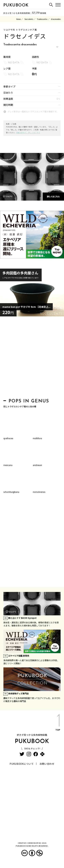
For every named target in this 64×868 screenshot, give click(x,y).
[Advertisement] (32, 358)
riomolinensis (39, 492)
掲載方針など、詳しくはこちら (28, 133)
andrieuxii (37, 465)
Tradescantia (42, 19)
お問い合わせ (47, 764)
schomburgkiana (11, 492)
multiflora (37, 438)
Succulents (29, 19)
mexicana (8, 465)
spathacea (8, 438)
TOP (58, 723)
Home (18, 19)
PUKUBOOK (16, 5)
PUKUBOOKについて (22, 764)
